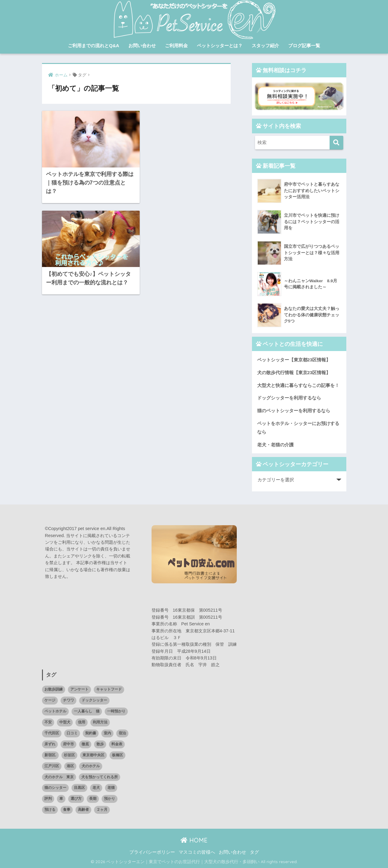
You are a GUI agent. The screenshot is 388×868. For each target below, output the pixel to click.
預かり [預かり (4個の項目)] (110, 799)
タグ (254, 852)
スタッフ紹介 (265, 46)
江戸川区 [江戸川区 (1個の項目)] (52, 766)
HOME (194, 840)
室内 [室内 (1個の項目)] (107, 733)
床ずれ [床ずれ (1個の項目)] (50, 744)
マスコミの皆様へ (197, 852)
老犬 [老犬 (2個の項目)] (96, 788)
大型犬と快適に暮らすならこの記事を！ (298, 385)
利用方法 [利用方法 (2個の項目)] (100, 722)
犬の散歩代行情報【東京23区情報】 (294, 373)
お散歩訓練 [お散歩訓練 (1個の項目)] (54, 689)
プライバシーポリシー (152, 852)
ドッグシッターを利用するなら (289, 398)
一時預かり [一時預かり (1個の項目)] (116, 711)
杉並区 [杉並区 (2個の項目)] (69, 755)
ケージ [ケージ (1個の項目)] (50, 700)
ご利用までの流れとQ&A (93, 46)
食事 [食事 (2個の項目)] (67, 810)
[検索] (336, 143)
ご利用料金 (176, 46)
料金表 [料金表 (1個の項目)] (117, 744)
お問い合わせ (142, 46)
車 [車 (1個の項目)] (61, 799)
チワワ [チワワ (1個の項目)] (68, 700)
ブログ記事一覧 (304, 46)
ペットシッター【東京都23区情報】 (294, 360)
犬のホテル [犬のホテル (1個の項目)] (91, 766)
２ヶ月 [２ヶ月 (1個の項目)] (102, 810)
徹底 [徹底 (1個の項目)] (85, 744)
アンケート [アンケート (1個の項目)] (79, 689)
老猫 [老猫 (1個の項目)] (111, 788)
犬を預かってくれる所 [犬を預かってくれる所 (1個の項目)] (100, 777)
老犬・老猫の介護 (275, 445)
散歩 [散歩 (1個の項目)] (100, 744)
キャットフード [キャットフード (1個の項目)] (109, 689)
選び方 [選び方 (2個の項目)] (76, 799)
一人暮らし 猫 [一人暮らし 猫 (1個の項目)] (87, 711)
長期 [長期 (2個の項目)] (93, 799)
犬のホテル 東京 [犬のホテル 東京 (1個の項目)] (59, 777)
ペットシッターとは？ (220, 46)
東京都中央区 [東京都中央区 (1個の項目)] (93, 755)
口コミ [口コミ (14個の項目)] (72, 733)
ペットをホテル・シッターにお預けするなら (298, 428)
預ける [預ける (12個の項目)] (50, 810)
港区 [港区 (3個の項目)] (70, 766)
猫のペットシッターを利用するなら (294, 411)
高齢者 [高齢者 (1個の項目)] (83, 810)
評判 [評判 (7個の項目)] (48, 799)
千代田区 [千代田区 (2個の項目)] (52, 733)
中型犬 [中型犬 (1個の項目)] (65, 722)
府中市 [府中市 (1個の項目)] (68, 744)
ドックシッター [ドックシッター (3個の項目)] (94, 700)
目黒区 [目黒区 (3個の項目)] (79, 788)
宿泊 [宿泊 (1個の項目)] (122, 733)
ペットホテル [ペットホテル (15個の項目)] (55, 711)
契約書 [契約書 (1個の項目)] (91, 733)
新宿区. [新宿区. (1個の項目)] (50, 755)
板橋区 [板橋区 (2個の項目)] (117, 755)
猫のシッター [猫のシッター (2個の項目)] (55, 788)
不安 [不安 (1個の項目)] (48, 722)
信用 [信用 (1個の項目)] (82, 722)
